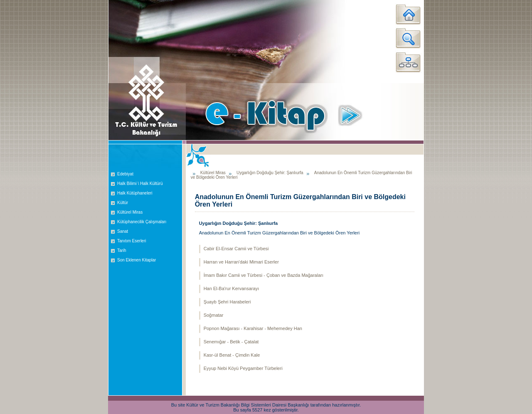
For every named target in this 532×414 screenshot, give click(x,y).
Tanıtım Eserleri (132, 241)
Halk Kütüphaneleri (135, 193)
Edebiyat (125, 174)
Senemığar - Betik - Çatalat (231, 342)
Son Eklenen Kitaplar (137, 260)
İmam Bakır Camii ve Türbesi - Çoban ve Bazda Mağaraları (264, 275)
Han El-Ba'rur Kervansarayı (232, 288)
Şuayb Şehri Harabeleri (227, 302)
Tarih (122, 250)
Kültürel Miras (130, 212)
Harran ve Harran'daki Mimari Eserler (241, 262)
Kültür (123, 203)
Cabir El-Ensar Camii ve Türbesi (236, 249)
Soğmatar (214, 315)
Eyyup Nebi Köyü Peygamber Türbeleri (243, 368)
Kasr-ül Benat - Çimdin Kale (232, 355)
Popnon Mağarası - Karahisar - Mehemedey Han (253, 328)
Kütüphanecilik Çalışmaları (142, 222)
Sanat (123, 231)
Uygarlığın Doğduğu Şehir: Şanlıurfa (270, 173)
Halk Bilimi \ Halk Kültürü (140, 184)
